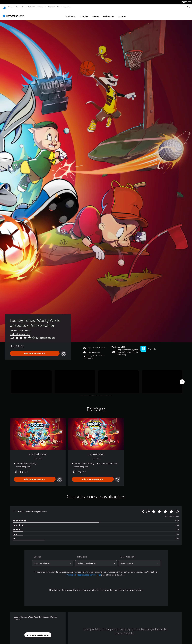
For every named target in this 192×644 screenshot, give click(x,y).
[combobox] (52, 561)
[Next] (182, 380)
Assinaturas (108, 14)
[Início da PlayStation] (5, 7)
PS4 (23, 7)
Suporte (67, 7)
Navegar (122, 14)
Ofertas (95, 14)
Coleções (84, 14)
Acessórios (40, 7)
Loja (59, 7)
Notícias (51, 7)
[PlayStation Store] (14, 13)
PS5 (17, 7)
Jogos (10, 7)
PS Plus (30, 7)
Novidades (71, 14)
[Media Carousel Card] (31, 379)
